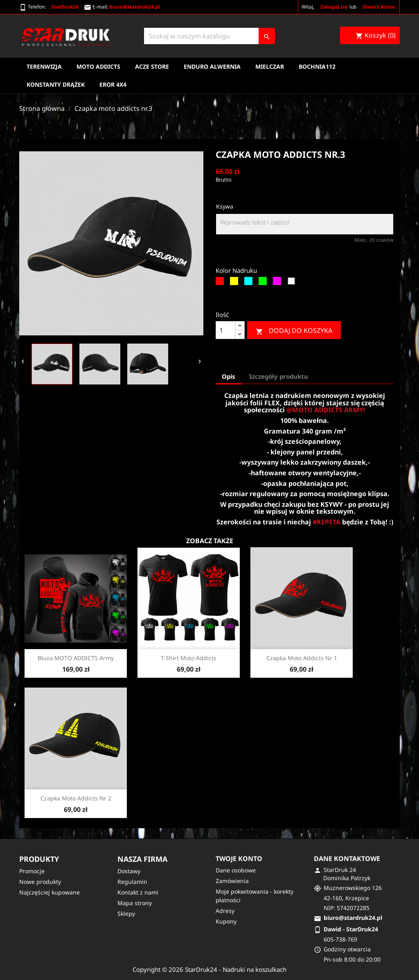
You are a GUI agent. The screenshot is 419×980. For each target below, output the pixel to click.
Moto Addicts (98, 66)
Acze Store (152, 66)
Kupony (226, 921)
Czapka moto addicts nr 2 (76, 798)
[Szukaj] (209, 36)
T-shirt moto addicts (189, 658)
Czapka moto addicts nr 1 (302, 658)
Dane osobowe (236, 870)
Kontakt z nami (138, 892)
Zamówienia (232, 881)
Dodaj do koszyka (294, 331)
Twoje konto (239, 859)
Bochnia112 (317, 66)
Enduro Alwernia (212, 66)
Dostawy (129, 871)
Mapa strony (135, 903)
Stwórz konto (379, 7)
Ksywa (225, 206)
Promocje (32, 871)
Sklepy (126, 914)
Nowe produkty (40, 882)
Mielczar (270, 66)
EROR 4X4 (113, 84)
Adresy (225, 911)
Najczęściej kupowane (50, 892)
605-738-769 (340, 939)
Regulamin (132, 882)
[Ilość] (225, 330)
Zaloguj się (334, 7)
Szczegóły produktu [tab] (278, 376)
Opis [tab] (229, 376)
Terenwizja (44, 66)
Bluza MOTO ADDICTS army (76, 658)
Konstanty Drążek (56, 84)
